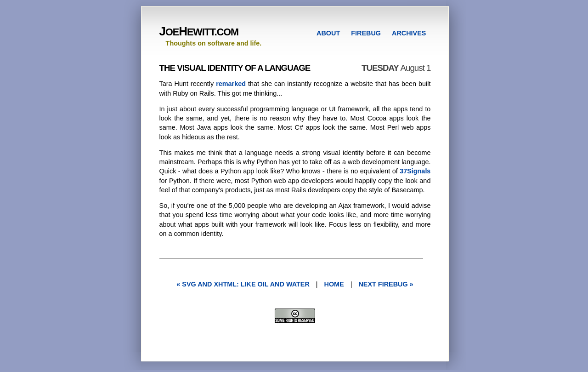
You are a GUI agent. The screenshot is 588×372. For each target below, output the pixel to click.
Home (334, 284)
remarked (231, 84)
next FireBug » (386, 284)
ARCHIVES (409, 33)
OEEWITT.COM (199, 32)
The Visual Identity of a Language (235, 68)
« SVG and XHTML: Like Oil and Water (243, 284)
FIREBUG (366, 33)
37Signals (415, 171)
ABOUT (328, 33)
